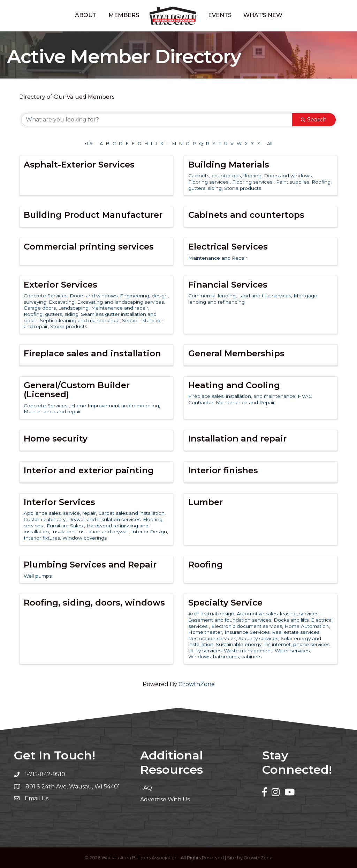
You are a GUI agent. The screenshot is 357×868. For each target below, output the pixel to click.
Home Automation (307, 626)
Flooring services (209, 182)
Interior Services (59, 502)
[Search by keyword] (157, 120)
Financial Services (228, 285)
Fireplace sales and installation (92, 353)
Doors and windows (288, 176)
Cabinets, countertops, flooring (225, 176)
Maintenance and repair (120, 308)
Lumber (206, 502)
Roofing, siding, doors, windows (94, 603)
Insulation (63, 532)
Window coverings (85, 538)
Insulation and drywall (103, 532)
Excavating (62, 302)
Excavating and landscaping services (120, 302)
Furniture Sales (65, 526)
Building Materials (229, 165)
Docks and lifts (291, 620)
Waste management (248, 651)
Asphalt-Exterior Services (79, 165)
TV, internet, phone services (297, 644)
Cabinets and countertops (246, 215)
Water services (292, 651)
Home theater (205, 632)
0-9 (89, 144)
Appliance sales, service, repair (60, 513)
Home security (56, 439)
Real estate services (296, 632)
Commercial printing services (89, 247)
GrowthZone (197, 684)
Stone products (243, 188)
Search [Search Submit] (314, 120)
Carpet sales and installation (131, 513)
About (86, 15)
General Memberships (236, 353)
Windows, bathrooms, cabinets (225, 656)
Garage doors (40, 308)
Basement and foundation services (230, 620)
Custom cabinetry (45, 519)
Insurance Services (247, 632)
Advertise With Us (165, 799)
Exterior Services (60, 285)
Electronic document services (247, 626)
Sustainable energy (239, 644)
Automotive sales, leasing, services (278, 614)
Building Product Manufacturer (93, 215)
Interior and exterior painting (89, 470)
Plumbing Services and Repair (90, 565)
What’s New (263, 15)
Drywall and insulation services (104, 519)
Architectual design (211, 614)
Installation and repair (237, 439)
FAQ (146, 788)
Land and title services (265, 296)
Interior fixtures (42, 538)
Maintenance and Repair (218, 258)
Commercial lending (212, 296)
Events (220, 15)
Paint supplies (293, 182)
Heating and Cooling (234, 385)
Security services (258, 638)
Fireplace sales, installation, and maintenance (242, 396)
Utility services (205, 651)
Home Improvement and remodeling (115, 406)
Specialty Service (225, 603)
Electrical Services (228, 247)
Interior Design (149, 532)
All (270, 144)
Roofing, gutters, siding (51, 314)
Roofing (206, 565)
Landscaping (73, 308)
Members (124, 15)
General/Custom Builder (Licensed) (77, 390)
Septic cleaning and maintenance (80, 320)
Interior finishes (223, 470)
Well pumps (38, 576)
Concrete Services (45, 296)
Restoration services (212, 638)
